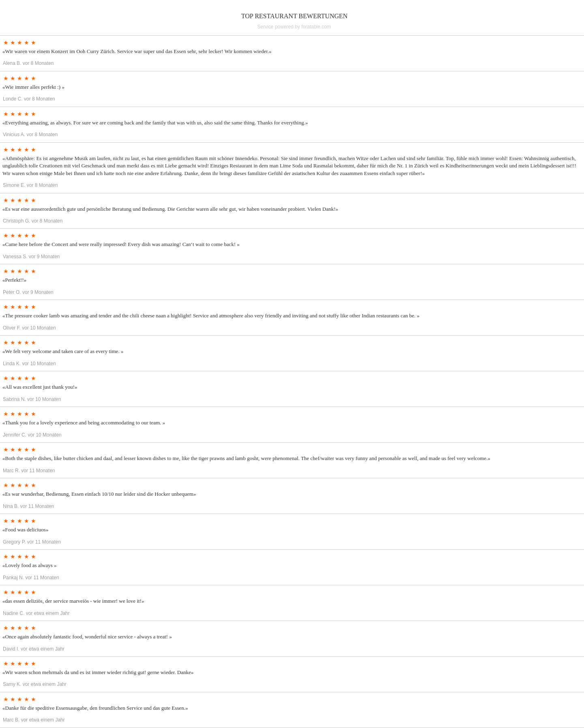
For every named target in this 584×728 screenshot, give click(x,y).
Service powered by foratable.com (294, 27)
